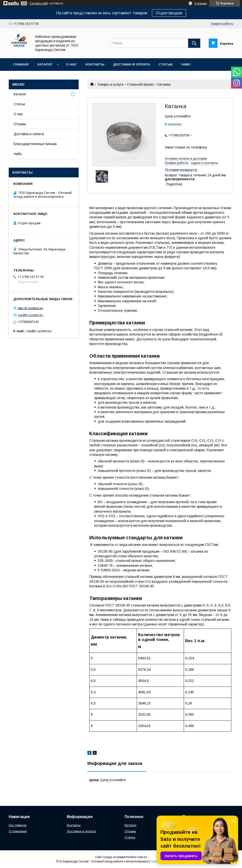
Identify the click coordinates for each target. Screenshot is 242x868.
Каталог (45, 64)
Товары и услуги (110, 84)
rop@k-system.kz (31, 315)
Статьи (165, 64)
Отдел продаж (169, 13)
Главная (21, 64)
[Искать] (194, 43)
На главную (18, 825)
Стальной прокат (141, 84)
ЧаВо (186, 64)
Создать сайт (39, 3)
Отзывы (20, 124)
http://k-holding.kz (30, 308)
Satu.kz (142, 857)
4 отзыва (201, 3)
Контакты (95, 64)
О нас (71, 64)
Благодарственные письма (35, 144)
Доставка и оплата (131, 64)
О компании (18, 831)
